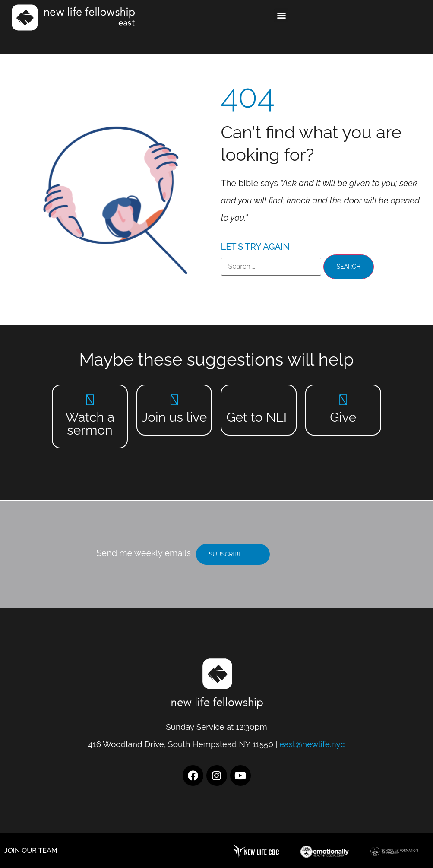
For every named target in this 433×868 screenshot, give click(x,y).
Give (343, 417)
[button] (281, 15)
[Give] (343, 400)
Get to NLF (259, 417)
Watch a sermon (90, 424)
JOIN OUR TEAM (31, 851)
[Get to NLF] (259, 400)
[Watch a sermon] (90, 400)
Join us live (174, 417)
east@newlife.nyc (312, 744)
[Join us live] (174, 400)
